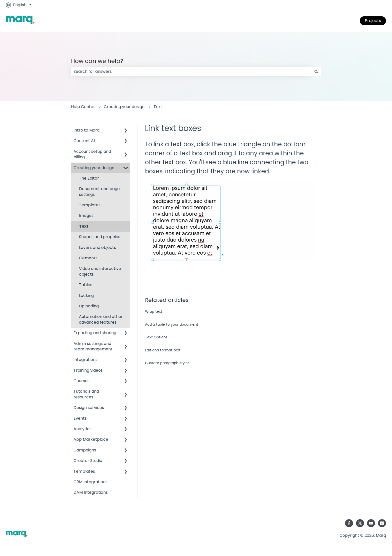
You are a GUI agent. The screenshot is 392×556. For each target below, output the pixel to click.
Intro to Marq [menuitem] (86, 130)
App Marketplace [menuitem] (91, 439)
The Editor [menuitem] (89, 178)
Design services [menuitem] (89, 408)
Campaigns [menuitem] (85, 450)
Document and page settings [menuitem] (99, 191)
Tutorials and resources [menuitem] (86, 394)
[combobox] (191, 72)
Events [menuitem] (80, 418)
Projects (373, 21)
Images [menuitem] (86, 215)
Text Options (156, 337)
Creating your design (124, 107)
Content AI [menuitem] (84, 141)
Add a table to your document (172, 324)
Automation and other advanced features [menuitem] (101, 319)
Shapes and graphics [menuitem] (100, 237)
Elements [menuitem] (88, 258)
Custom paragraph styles (167, 363)
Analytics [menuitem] (82, 429)
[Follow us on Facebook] (349, 523)
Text (158, 107)
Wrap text (154, 311)
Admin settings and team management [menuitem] (93, 346)
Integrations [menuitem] (85, 360)
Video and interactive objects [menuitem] (100, 271)
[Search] (316, 72)
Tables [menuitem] (86, 285)
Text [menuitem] (84, 226)
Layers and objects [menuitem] (97, 247)
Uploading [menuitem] (89, 306)
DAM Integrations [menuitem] (91, 492)
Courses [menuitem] (81, 381)
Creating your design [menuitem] (94, 168)
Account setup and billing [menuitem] (92, 154)
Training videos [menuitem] (88, 370)
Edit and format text (163, 350)
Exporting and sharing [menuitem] (95, 333)
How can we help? (97, 61)
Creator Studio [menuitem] (88, 461)
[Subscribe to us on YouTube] (371, 523)
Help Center (83, 107)
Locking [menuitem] (86, 296)
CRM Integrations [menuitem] (90, 482)
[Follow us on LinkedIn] (382, 523)
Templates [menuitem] (90, 205)
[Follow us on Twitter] (360, 523)
